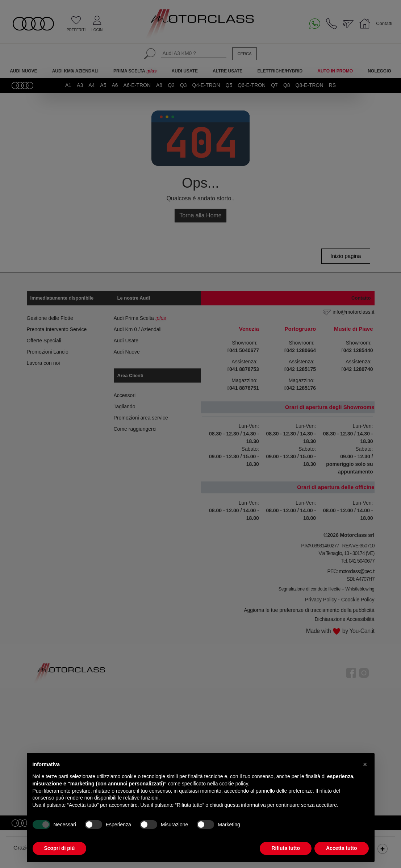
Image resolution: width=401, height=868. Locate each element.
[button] (365, 764)
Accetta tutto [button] (342, 848)
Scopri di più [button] (60, 848)
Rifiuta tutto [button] (286, 848)
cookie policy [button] (233, 784)
